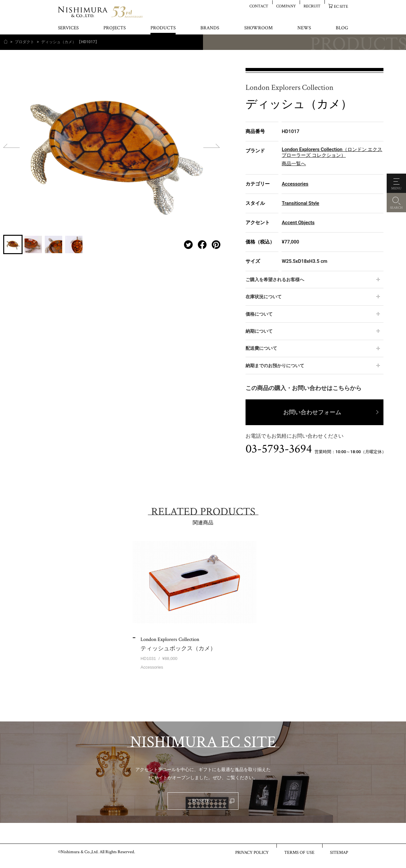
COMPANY (286, 6)
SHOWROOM (258, 28)
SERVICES (68, 28)
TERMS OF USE (299, 852)
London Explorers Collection (290, 88)
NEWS (304, 28)
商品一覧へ (294, 164)
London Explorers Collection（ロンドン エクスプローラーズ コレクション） (332, 152)
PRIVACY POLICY (252, 852)
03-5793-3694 (279, 449)
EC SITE (341, 6)
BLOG (342, 28)
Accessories (295, 184)
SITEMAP (339, 852)
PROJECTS (115, 28)
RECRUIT (312, 6)
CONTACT (259, 6)
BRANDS (210, 28)
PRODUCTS (163, 28)
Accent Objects (298, 223)
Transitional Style (300, 203)
